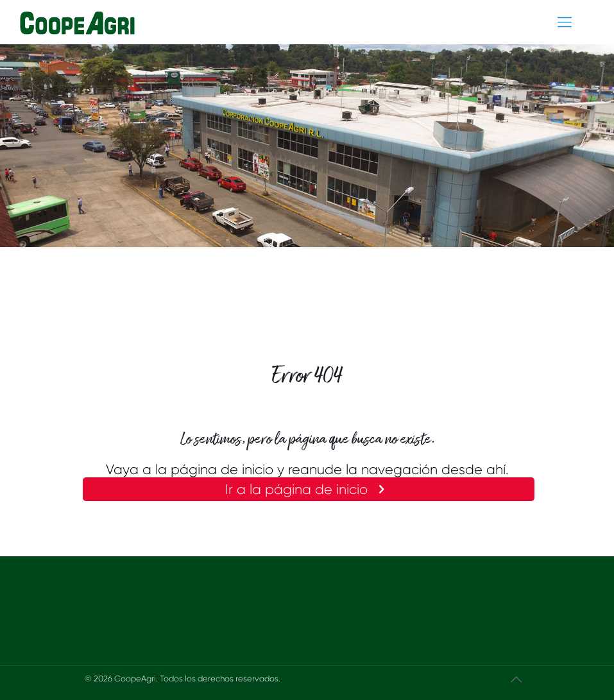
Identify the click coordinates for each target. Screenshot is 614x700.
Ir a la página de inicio (308, 489)
